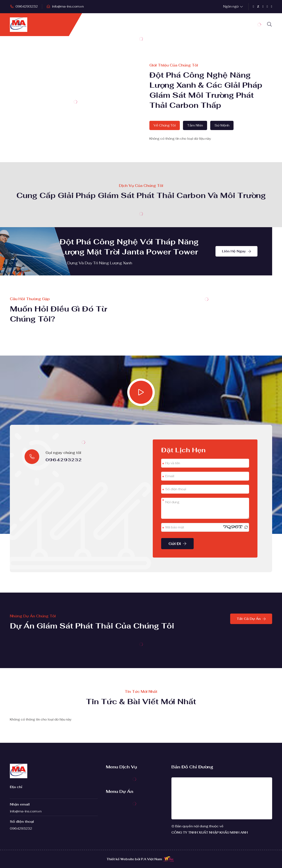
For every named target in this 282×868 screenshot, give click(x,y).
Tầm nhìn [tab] (195, 125)
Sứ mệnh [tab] (222, 125)
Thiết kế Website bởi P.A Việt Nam (134, 859)
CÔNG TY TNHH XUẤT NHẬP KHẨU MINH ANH (210, 832)
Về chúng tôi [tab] (165, 125)
